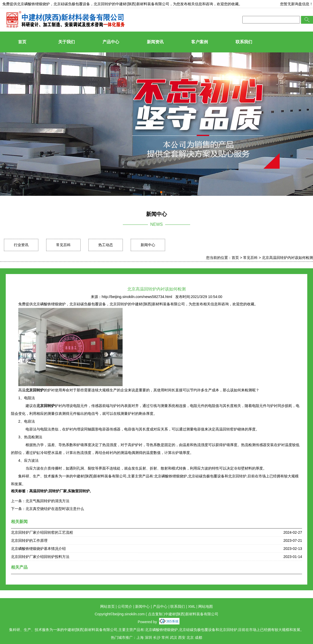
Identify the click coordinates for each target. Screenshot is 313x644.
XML (192, 606)
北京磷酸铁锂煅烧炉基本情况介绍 (38, 549)
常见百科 (63, 245)
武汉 (173, 637)
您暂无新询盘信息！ (297, 4)
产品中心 (111, 42)
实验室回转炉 (79, 491)
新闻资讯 (155, 42)
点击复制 (155, 614)
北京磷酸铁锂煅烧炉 (33, 4)
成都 (198, 637)
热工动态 (106, 245)
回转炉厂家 (58, 491)
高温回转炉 (38, 491)
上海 (140, 637)
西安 (182, 637)
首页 (22, 42)
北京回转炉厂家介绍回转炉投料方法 (40, 557)
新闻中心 (148, 245)
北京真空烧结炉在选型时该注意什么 (55, 509)
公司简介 (125, 606)
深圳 (148, 637)
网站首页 (107, 606)
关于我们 (67, 42)
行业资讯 (21, 245)
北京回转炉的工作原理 (29, 540)
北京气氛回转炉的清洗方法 (47, 501)
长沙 (157, 637)
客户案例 (200, 42)
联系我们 (244, 42)
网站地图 (206, 606)
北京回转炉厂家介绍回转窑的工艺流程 (42, 532)
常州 (165, 637)
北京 (190, 637)
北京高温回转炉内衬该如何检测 (287, 258)
